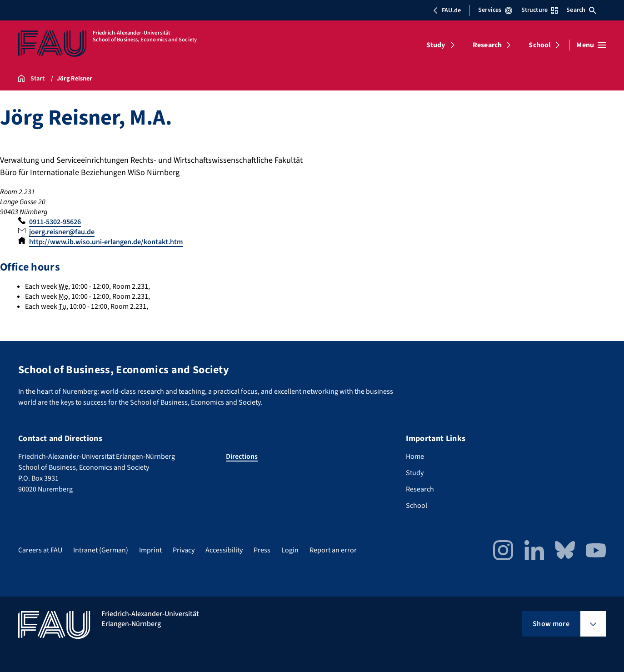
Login (290, 550)
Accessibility (224, 550)
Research (487, 45)
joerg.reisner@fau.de (62, 232)
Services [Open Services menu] (495, 10)
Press (262, 550)
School (540, 45)
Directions (242, 456)
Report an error (333, 550)
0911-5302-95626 (55, 222)
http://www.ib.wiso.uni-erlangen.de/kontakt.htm (106, 242)
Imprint (150, 550)
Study (436, 45)
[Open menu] (591, 45)
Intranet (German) (101, 550)
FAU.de (447, 10)
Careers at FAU (40, 550)
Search (581, 10)
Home (415, 456)
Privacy (184, 550)
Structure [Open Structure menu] (539, 10)
